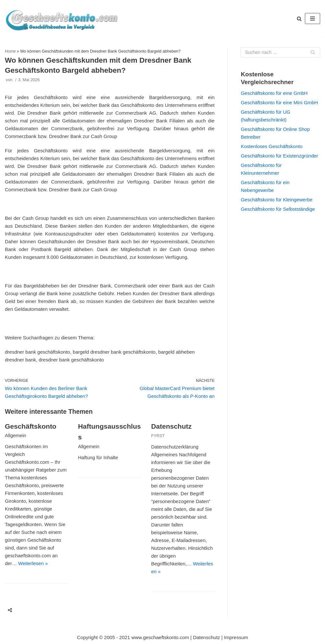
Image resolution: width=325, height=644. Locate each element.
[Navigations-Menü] (313, 19)
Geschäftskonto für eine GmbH (274, 93)
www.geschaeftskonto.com (160, 637)
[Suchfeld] (280, 52)
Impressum (236, 637)
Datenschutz (171, 426)
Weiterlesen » (33, 563)
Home (10, 51)
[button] (299, 19)
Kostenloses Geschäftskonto (271, 146)
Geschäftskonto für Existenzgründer (279, 156)
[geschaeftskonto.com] (62, 19)
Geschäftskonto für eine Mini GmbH (279, 102)
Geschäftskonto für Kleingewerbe (277, 200)
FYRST (158, 436)
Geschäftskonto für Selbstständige (278, 209)
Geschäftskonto (31, 426)
